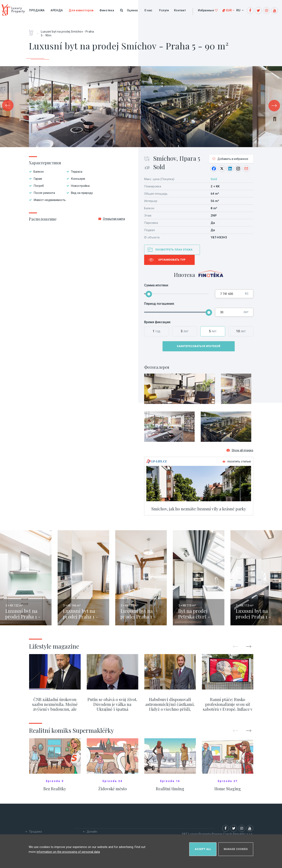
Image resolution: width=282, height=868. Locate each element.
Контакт (180, 10)
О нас (148, 10)
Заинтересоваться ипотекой (199, 346)
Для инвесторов (81, 10)
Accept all (203, 849)
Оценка (132, 10)
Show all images (240, 451)
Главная (33, 31)
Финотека (107, 10)
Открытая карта (112, 219)
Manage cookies (236, 849)
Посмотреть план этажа (174, 250)
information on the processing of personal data (68, 852)
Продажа (37, 10)
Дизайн (92, 832)
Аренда (57, 10)
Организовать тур (172, 260)
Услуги (164, 10)
